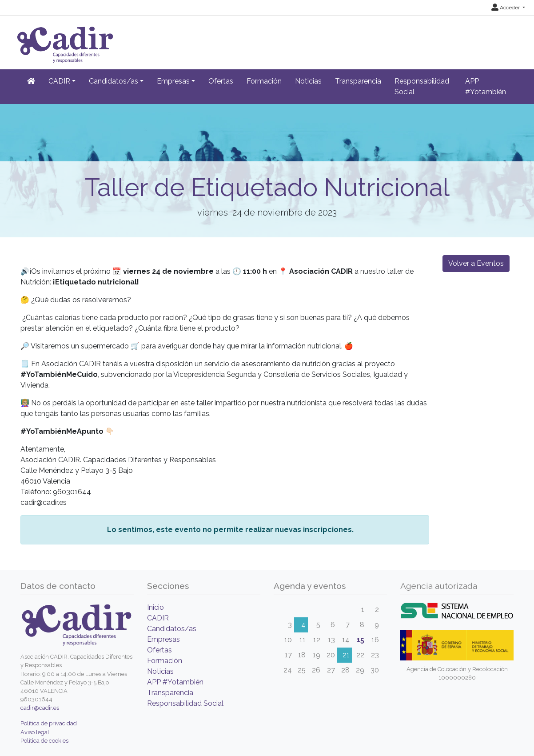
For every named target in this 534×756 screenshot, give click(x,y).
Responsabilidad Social (422, 86)
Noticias (308, 81)
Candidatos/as (172, 629)
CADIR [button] (59, 81)
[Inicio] (31, 81)
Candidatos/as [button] (114, 81)
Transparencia (358, 81)
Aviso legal (35, 732)
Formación (264, 81)
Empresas (163, 639)
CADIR (158, 618)
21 (346, 655)
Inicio (155, 607)
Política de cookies (44, 741)
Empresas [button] (173, 81)
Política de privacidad (49, 723)
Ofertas (221, 81)
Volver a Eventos (476, 263)
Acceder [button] (506, 8)
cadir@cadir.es (40, 708)
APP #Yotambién (486, 86)
